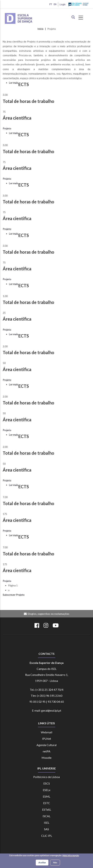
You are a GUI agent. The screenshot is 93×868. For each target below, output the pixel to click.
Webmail (46, 732)
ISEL (47, 823)
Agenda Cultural (46, 745)
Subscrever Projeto (14, 595)
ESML (46, 796)
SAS (46, 829)
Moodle (46, 758)
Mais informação (71, 856)
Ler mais (14, 83)
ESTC (47, 803)
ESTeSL (47, 809)
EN (55, 4)
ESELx (47, 790)
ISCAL (46, 816)
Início (40, 29)
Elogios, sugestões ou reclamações (48, 614)
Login (62, 5)
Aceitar (42, 863)
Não (55, 863)
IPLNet (47, 739)
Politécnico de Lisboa (46, 777)
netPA (47, 751)
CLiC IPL (47, 836)
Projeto (7, 128)
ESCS (47, 783)
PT (51, 4)
